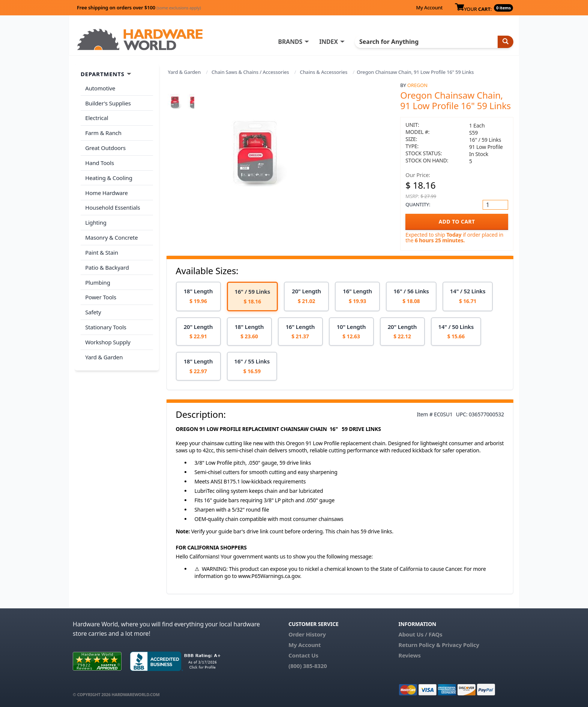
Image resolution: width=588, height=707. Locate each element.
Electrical (97, 118)
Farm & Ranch (103, 132)
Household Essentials (112, 207)
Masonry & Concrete (111, 236)
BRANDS (291, 42)
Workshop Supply (108, 340)
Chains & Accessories (324, 72)
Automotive (100, 88)
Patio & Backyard (107, 266)
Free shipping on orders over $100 (139, 8)
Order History (307, 634)
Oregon (417, 85)
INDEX (330, 42)
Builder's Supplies (108, 103)
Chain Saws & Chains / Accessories (250, 72)
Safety (93, 310)
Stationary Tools (106, 325)
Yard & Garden (184, 72)
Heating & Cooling (109, 177)
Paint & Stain (102, 251)
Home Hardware (106, 192)
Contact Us (303, 655)
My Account (429, 8)
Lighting (96, 221)
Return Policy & (419, 645)
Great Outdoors (105, 147)
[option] (198, 296)
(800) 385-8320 (307, 666)
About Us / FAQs (420, 634)
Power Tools (101, 296)
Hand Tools (100, 162)
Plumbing (97, 281)
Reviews (409, 655)
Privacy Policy (460, 645)
